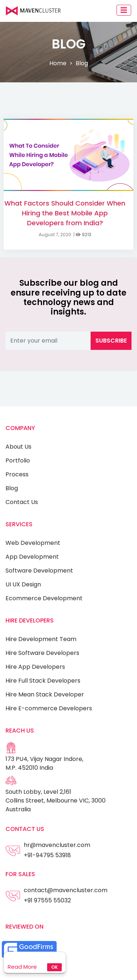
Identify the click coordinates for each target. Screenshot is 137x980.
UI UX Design (23, 584)
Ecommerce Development (44, 598)
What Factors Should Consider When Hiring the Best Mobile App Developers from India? (65, 213)
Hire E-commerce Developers (49, 708)
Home (58, 63)
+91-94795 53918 (47, 855)
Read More (22, 967)
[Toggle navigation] (124, 10)
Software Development (39, 571)
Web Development (33, 543)
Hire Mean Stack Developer (45, 694)
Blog (12, 488)
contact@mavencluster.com (66, 890)
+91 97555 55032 (47, 900)
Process (17, 474)
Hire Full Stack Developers (43, 681)
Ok (54, 967)
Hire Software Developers (42, 653)
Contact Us (22, 502)
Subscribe (111, 341)
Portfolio (18, 460)
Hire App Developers (35, 667)
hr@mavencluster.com (57, 845)
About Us (18, 447)
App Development (32, 557)
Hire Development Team (41, 639)
